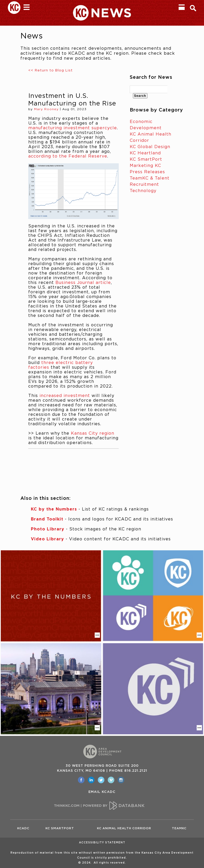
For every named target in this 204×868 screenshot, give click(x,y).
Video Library (47, 539)
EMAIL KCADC (102, 792)
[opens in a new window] (81, 780)
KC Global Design (150, 147)
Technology (143, 191)
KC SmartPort (146, 159)
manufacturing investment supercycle (73, 128)
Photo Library (48, 529)
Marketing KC (145, 166)
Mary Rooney (46, 109)
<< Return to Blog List (50, 70)
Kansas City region (93, 433)
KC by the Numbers (54, 509)
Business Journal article (83, 283)
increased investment (65, 396)
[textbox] (149, 89)
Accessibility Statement (102, 843)
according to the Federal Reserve (68, 156)
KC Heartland (145, 153)
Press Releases (147, 172)
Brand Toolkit (47, 519)
